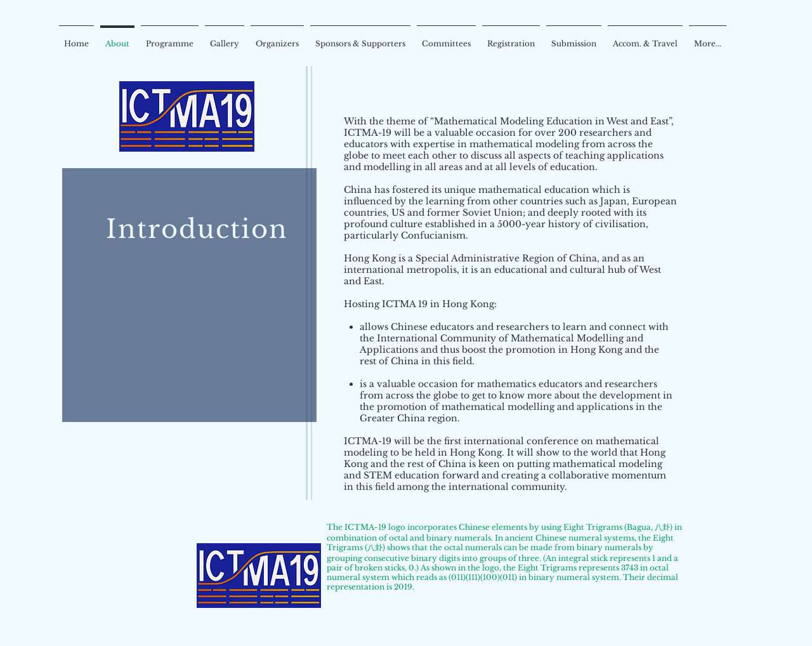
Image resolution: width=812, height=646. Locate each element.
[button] (277, 38)
